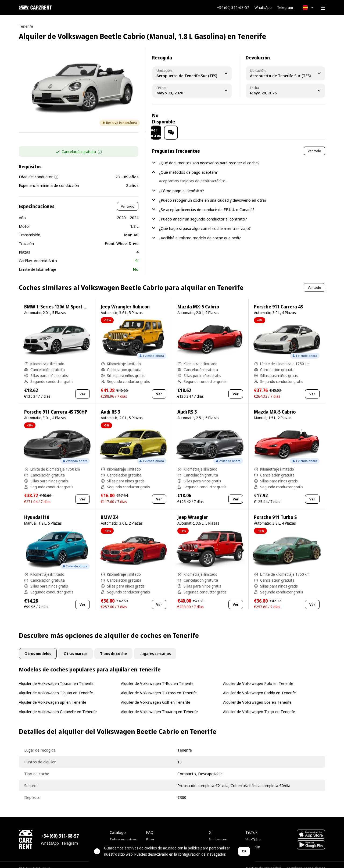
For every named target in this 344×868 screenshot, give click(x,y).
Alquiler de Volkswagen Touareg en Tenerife (159, 705)
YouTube (253, 833)
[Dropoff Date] (285, 91)
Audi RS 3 (110, 405)
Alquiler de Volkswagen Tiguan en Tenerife (56, 686)
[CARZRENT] (46, 8)
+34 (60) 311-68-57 (233, 8)
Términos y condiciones (306, 861)
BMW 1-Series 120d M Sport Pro (58, 300)
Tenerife (26, 26)
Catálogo (118, 825)
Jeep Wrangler (193, 510)
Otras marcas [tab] (76, 647)
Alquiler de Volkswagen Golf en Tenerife (156, 695)
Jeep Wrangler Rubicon (125, 300)
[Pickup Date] (192, 91)
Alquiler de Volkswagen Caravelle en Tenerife (58, 705)
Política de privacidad (264, 861)
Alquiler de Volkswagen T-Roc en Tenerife (157, 676)
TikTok (251, 825)
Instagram (218, 833)
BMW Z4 (110, 510)
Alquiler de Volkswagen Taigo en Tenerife (259, 705)
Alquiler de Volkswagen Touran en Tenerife (56, 676)
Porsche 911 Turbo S (275, 510)
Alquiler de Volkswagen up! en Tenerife (53, 695)
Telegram (285, 8)
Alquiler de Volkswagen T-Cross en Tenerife (159, 686)
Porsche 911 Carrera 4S (278, 300)
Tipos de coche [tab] (113, 647)
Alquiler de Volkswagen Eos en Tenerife (257, 695)
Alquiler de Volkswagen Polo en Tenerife (258, 676)
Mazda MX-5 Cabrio (198, 300)
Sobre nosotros (123, 833)
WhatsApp (263, 8)
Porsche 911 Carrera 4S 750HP (56, 405)
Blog (150, 833)
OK (244, 851)
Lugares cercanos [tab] (155, 647)
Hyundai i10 (37, 510)
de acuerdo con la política (179, 848)
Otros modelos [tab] (38, 647)
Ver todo (128, 199)
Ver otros (277, 119)
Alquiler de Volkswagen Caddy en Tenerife (259, 686)
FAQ (150, 825)
